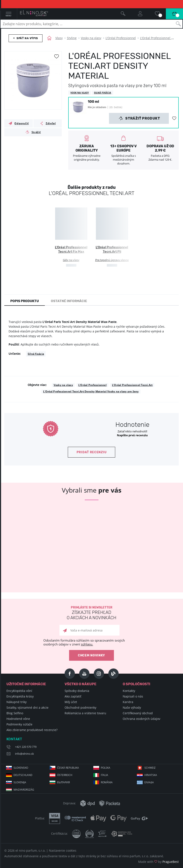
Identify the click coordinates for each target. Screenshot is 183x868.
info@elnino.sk (24, 754)
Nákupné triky (17, 702)
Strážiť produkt (139, 118)
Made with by (158, 862)
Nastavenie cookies (63, 850)
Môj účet (71, 702)
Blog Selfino (15, 713)
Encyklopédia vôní (19, 691)
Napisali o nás (133, 696)
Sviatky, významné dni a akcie (27, 707)
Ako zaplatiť (73, 696)
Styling (72, 38)
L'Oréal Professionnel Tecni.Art (132, 385)
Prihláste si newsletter (91, 613)
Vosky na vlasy (91, 38)
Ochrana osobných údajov (141, 719)
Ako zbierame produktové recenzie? (32, 730)
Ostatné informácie (69, 301)
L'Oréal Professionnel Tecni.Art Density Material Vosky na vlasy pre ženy (91, 391)
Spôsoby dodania (77, 691)
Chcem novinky (91, 655)
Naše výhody (132, 707)
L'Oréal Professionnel (121, 38)
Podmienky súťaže (19, 724)
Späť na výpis (27, 38)
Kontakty (129, 691)
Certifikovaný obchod (138, 713)
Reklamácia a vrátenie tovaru (85, 713)
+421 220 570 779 (26, 747)
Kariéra (128, 702)
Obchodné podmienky (80, 707)
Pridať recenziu (92, 452)
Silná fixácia (36, 354)
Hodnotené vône (18, 719)
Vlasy (59, 38)
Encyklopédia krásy (20, 696)
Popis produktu (25, 301)
